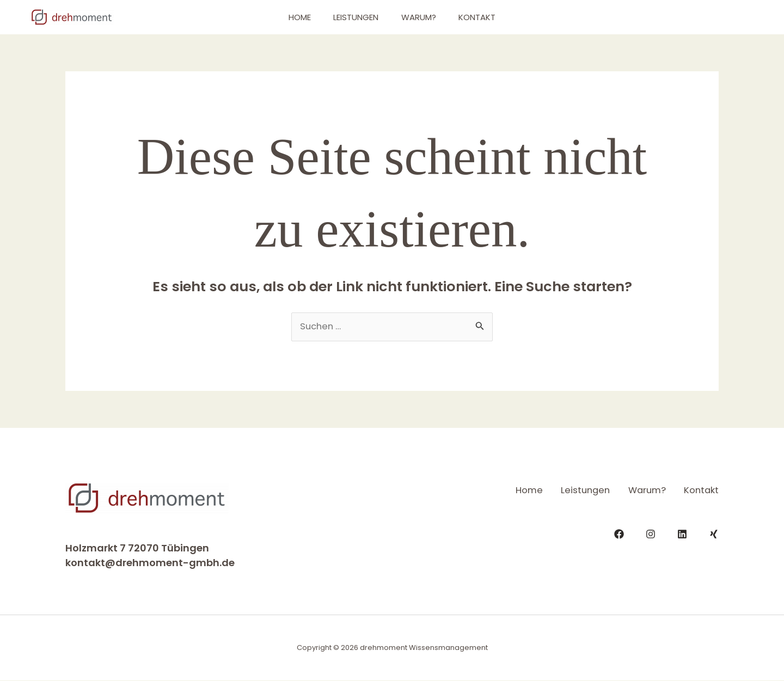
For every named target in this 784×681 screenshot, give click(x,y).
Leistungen (354, 17)
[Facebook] (619, 533)
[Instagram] (651, 533)
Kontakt (484, 17)
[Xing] (714, 533)
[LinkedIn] (682, 533)
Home (293, 17)
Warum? (421, 17)
